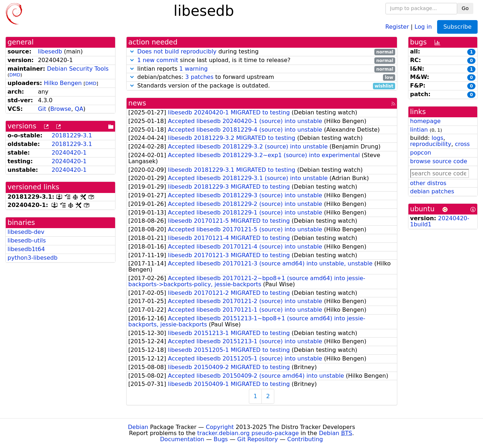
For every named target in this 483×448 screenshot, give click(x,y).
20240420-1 (69, 153)
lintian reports (262, 69)
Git (42, 109)
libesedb (50, 51)
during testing (262, 52)
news (137, 103)
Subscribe (457, 27)
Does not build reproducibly (177, 51)
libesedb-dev (26, 232)
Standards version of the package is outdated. (262, 86)
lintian (419, 130)
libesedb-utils (27, 240)
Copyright (220, 427)
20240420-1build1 (440, 221)
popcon (421, 153)
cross (462, 144)
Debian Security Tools (78, 69)
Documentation (182, 439)
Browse (61, 109)
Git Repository (258, 439)
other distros (428, 183)
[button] (132, 51)
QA (79, 109)
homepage (425, 121)
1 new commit (158, 60)
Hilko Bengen (63, 83)
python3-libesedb (32, 258)
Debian (138, 427)
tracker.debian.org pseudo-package (248, 433)
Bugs (221, 439)
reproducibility (431, 144)
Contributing (305, 439)
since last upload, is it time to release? (262, 60)
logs (437, 138)
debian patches (432, 191)
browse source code (439, 161)
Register (397, 26)
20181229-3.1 (72, 135)
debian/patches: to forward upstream (262, 77)
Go (465, 8)
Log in (423, 26)
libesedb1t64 (26, 249)
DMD (15, 75)
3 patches (200, 77)
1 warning (193, 69)
